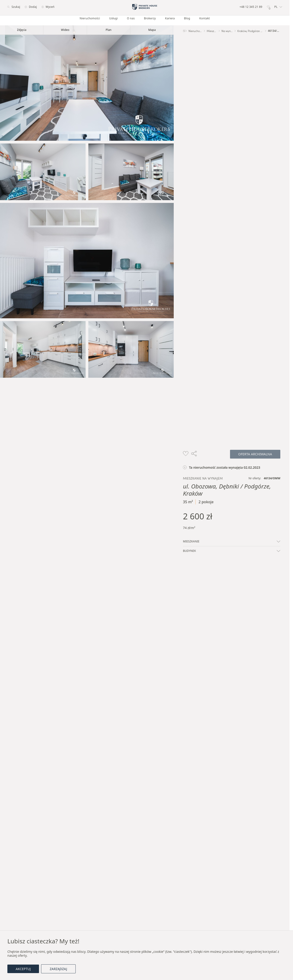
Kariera (170, 18)
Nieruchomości (90, 18)
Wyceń (48, 7)
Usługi (113, 18)
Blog (187, 18)
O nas (131, 18)
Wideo (65, 30)
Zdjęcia (22, 30)
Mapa (152, 30)
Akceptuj (23, 969)
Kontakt (205, 18)
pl (278, 7)
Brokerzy (150, 18)
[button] (278, 7)
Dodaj (31, 7)
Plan (109, 30)
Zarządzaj (58, 969)
